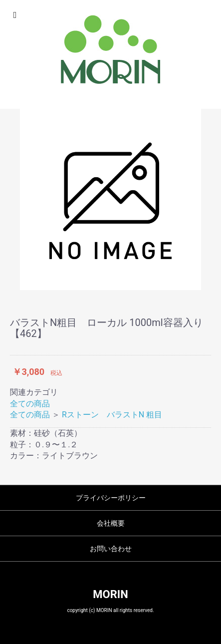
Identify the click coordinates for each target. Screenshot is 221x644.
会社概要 (111, 523)
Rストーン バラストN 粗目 (112, 415)
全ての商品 (30, 404)
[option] (110, 199)
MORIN (110, 594)
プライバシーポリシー (111, 498)
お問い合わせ (111, 549)
